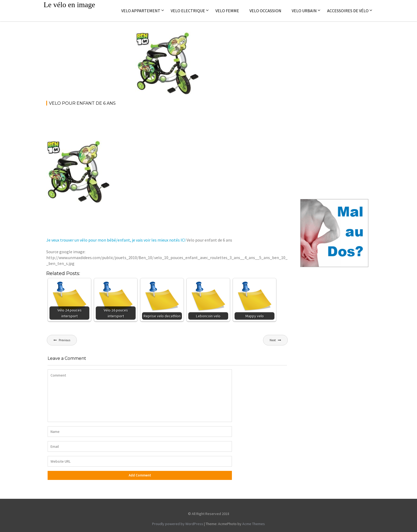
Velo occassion (265, 11)
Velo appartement (141, 11)
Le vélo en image (69, 5)
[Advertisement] (143, 125)
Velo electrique (188, 11)
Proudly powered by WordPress (178, 524)
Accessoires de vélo (348, 11)
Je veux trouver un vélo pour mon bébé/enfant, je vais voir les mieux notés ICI (116, 240)
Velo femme (227, 11)
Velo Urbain (304, 11)
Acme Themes (254, 524)
